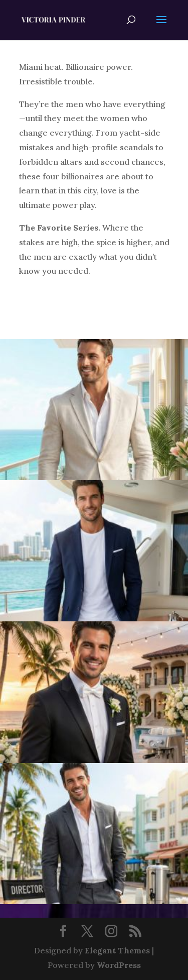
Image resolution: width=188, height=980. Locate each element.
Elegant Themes (117, 950)
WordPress (119, 965)
